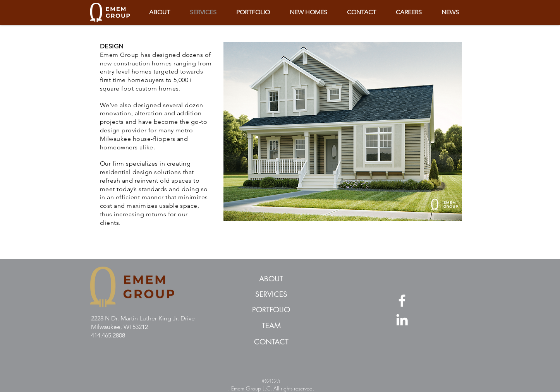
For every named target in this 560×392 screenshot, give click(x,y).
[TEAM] (271, 326)
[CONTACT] (271, 342)
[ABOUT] (271, 279)
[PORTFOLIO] (271, 310)
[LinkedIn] (402, 320)
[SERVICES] (271, 295)
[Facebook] (402, 301)
